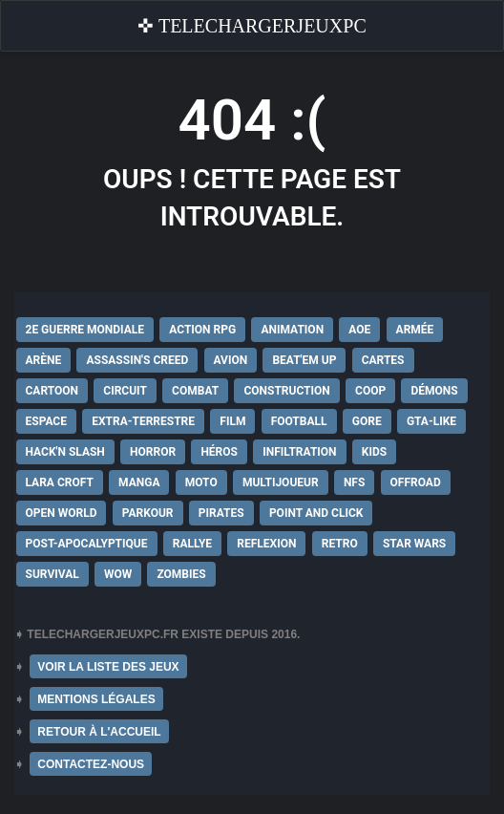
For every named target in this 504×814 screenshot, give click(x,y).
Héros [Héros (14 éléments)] (219, 452)
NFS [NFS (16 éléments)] (354, 482)
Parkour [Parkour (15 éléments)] (148, 513)
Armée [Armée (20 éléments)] (415, 330)
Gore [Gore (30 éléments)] (367, 421)
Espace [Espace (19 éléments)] (46, 421)
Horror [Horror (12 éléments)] (153, 452)
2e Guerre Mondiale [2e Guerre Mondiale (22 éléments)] (85, 330)
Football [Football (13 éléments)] (299, 421)
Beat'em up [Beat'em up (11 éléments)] (304, 360)
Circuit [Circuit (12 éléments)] (125, 391)
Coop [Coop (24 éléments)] (370, 391)
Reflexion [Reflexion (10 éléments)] (266, 544)
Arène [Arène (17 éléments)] (44, 360)
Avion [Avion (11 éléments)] (231, 360)
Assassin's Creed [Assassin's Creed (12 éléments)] (137, 360)
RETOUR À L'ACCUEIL (99, 732)
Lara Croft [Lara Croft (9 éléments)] (60, 482)
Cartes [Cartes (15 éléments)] (383, 360)
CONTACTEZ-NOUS (91, 764)
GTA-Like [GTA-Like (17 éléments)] (431, 421)
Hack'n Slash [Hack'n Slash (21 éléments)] (65, 452)
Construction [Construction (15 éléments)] (286, 391)
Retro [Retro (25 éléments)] (340, 544)
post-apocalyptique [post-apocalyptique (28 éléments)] (87, 544)
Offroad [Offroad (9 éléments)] (416, 482)
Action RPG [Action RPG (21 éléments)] (202, 330)
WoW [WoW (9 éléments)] (118, 574)
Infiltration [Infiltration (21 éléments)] (299, 452)
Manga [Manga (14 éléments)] (139, 482)
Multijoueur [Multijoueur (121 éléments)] (281, 482)
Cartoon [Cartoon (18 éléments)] (52, 391)
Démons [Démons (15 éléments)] (434, 391)
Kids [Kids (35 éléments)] (374, 452)
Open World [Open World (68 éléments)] (62, 513)
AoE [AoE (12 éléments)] (359, 330)
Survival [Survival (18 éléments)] (52, 574)
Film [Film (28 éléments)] (232, 421)
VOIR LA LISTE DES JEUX (108, 667)
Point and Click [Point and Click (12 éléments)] (316, 513)
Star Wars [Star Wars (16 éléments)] (414, 544)
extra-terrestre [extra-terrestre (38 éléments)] (143, 421)
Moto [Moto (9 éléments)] (201, 482)
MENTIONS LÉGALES (96, 699)
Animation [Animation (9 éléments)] (292, 330)
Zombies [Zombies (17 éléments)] (181, 574)
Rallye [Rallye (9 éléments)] (192, 544)
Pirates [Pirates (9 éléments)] (221, 513)
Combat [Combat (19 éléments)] (195, 391)
